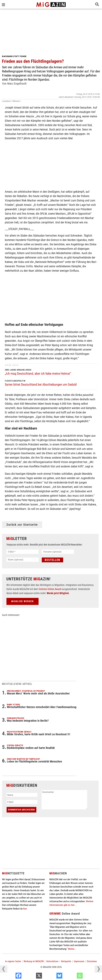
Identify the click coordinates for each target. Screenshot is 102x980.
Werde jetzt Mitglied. (58, 593)
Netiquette (66, 961)
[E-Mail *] (22, 552)
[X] (53, 976)
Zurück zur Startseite (22, 525)
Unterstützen (52, 961)
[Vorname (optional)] (58, 552)
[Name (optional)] (22, 560)
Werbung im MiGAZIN (34, 961)
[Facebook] (32, 976)
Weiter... (72, 949)
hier (25, 909)
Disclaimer (92, 961)
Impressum (79, 961)
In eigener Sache (13, 961)
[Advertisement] (51, 31)
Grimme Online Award (50, 589)
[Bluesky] (73, 976)
